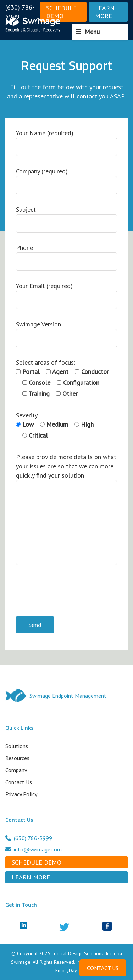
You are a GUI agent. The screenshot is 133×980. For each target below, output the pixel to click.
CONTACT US (103, 968)
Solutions (17, 746)
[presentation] (70, 592)
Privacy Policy (21, 794)
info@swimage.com (34, 849)
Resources (17, 758)
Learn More (105, 12)
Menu (92, 32)
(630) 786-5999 (20, 12)
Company (16, 770)
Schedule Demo (61, 12)
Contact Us (19, 782)
